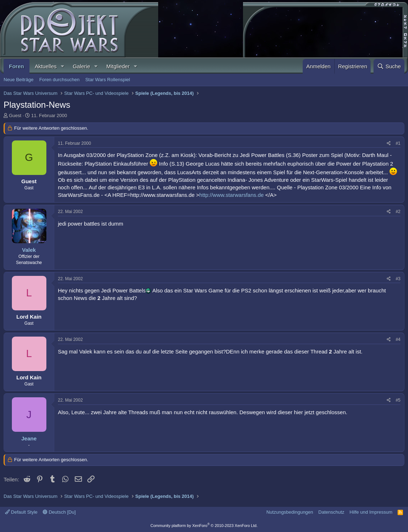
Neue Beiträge (19, 80)
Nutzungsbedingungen (290, 512)
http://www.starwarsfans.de (231, 195)
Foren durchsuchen (59, 80)
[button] (62, 66)
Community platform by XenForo (204, 526)
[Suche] (389, 66)
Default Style (21, 512)
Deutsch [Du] (59, 512)
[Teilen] (389, 144)
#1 (398, 143)
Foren (17, 66)
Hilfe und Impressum (371, 512)
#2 (398, 212)
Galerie (81, 66)
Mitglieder (118, 66)
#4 (398, 339)
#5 (398, 400)
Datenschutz (331, 512)
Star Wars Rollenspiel (108, 80)
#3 (398, 279)
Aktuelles (46, 66)
